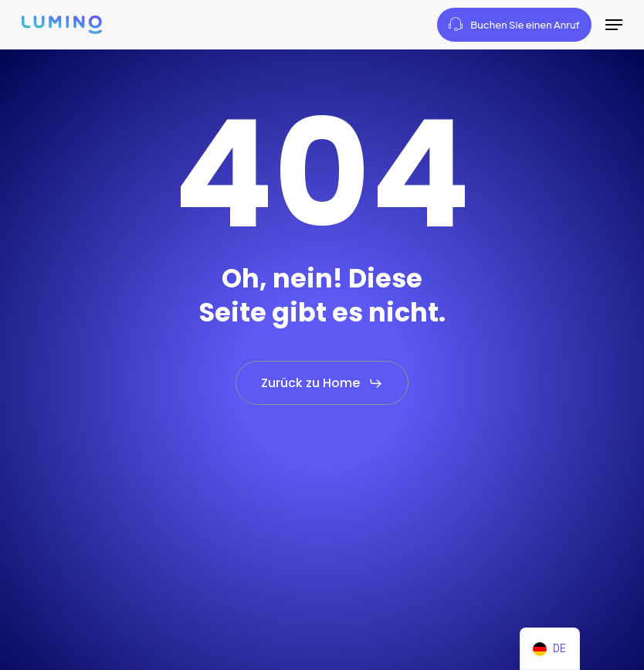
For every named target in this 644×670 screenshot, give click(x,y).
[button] (614, 25)
